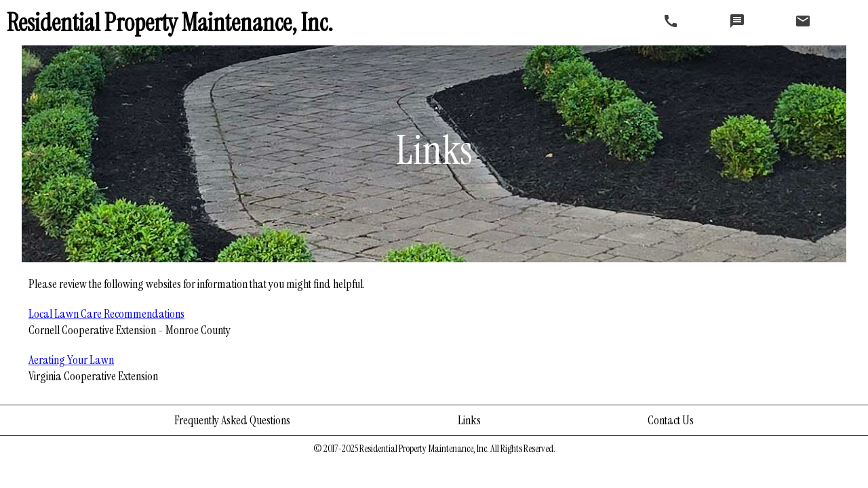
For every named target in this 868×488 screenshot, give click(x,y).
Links (469, 420)
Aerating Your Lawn (71, 360)
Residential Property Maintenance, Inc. (170, 23)
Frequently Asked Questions (232, 420)
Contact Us (671, 420)
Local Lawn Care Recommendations (106, 314)
